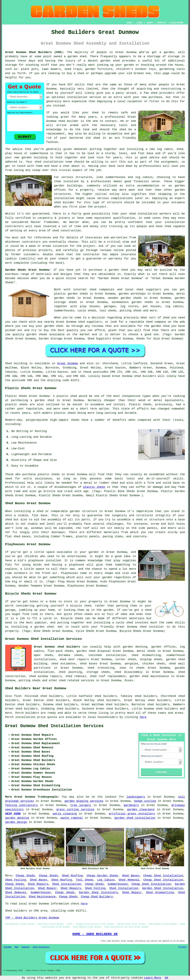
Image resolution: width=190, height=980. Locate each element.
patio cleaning (65, 814)
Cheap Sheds (25, 876)
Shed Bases (131, 876)
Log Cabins (106, 880)
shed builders (145, 376)
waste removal (72, 818)
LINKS (139, 23)
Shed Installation (67, 884)
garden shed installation (135, 818)
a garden (167, 52)
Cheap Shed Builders (97, 897)
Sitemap (7, 947)
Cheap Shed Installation (163, 876)
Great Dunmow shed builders (57, 647)
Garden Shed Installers (98, 892)
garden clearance (141, 809)
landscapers (136, 797)
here (143, 717)
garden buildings (68, 186)
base (150, 153)
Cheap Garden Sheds (102, 876)
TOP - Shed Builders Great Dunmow (32, 918)
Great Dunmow (67, 363)
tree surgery (81, 805)
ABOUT (150, 23)
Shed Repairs (38, 884)
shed (62, 121)
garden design (16, 822)
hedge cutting (145, 801)
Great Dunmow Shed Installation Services (54, 726)
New (17, 947)
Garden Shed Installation (163, 888)
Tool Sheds (85, 880)
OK (166, 978)
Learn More (153, 978)
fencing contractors (21, 805)
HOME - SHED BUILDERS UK (95, 934)
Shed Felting (15, 880)
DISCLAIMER (177, 23)
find (17, 696)
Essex (129, 680)
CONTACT (162, 23)
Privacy (183, 947)
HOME (129, 23)
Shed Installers (41, 947)
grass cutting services (75, 809)
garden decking (17, 818)
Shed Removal (129, 880)
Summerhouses (118, 884)
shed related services (77, 680)
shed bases (22, 536)
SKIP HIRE (13, 814)
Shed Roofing (72, 876)
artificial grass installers (132, 814)
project (89, 246)
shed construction (66, 231)
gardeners (131, 805)
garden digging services (84, 801)
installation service (84, 97)
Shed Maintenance (42, 897)
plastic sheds (94, 487)
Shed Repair (47, 888)
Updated (25, 947)
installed (53, 561)
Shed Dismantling (160, 892)
